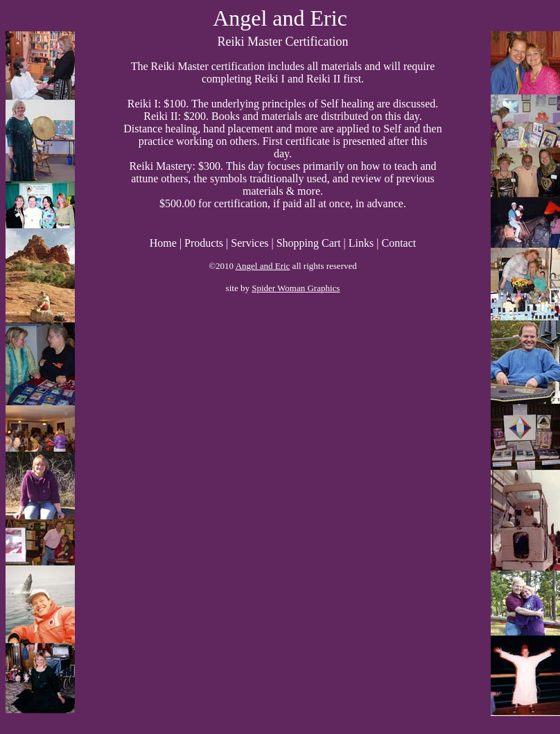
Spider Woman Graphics (296, 288)
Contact (399, 243)
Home (163, 243)
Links (361, 243)
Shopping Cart (309, 243)
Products (204, 243)
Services (250, 243)
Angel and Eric (263, 266)
